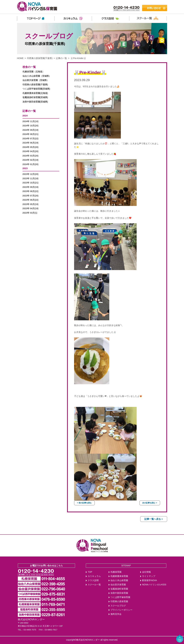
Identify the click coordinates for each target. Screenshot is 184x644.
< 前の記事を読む (84, 503)
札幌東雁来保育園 (119, 576)
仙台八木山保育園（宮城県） (37, 76)
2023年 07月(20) (30, 196)
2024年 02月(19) (30, 160)
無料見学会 (116, 614)
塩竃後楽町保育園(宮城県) (35, 97)
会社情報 (146, 572)
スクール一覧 (94, 585)
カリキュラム (94, 576)
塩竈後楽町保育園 (119, 589)
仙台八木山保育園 (119, 580)
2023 (25, 168)
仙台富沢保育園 (118, 585)
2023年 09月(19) (30, 187)
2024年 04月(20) (30, 151)
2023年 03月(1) (30, 213)
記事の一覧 (61, 58)
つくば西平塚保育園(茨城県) (36, 89)
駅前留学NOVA (149, 580)
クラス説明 (93, 580)
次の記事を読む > (150, 503)
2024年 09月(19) (30, 130)
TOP (90, 572)
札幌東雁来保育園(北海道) (35, 93)
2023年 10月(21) (30, 183)
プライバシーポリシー (121, 610)
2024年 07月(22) (30, 139)
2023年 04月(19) (30, 209)
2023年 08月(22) (30, 191)
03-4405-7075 (30, 630)
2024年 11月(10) (30, 121)
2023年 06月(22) (30, 200)
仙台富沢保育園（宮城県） (36, 80)
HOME (20, 58)
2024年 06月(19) (30, 143)
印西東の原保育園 (119, 601)
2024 (25, 116)
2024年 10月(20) (30, 126)
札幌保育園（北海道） (33, 72)
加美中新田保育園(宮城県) (35, 102)
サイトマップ (149, 576)
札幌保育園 (116, 572)
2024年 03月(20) (30, 156)
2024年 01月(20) (30, 164)
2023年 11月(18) (30, 179)
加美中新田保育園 (119, 593)
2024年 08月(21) (30, 134)
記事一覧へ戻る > (154, 519)
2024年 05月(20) (30, 147)
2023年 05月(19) (30, 204)
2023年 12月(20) (30, 174)
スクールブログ (118, 606)
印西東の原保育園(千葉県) (40, 58)
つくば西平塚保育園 (120, 597)
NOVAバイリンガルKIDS (154, 585)
